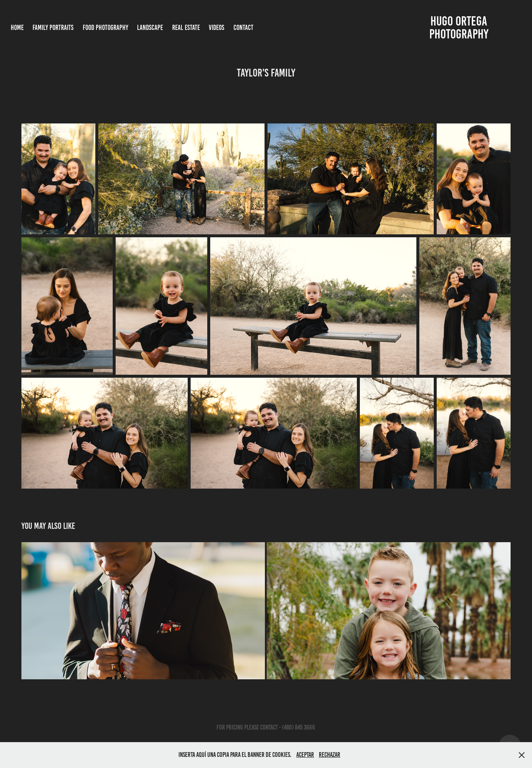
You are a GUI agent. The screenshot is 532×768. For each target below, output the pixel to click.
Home (17, 28)
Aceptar (305, 755)
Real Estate (186, 28)
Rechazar (330, 755)
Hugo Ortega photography (460, 28)
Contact (243, 28)
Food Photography (105, 28)
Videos (216, 28)
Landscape (150, 28)
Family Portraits (53, 28)
